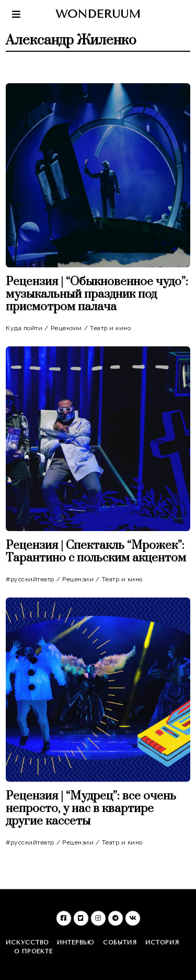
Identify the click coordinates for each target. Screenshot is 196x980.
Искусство (27, 943)
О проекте (33, 951)
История (162, 943)
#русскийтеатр (30, 579)
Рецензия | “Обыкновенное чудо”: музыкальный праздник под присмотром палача (97, 294)
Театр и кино (110, 328)
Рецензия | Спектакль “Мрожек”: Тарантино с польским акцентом (96, 552)
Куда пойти (24, 328)
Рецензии (66, 328)
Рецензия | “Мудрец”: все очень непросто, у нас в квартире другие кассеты (91, 809)
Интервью (76, 943)
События (120, 943)
